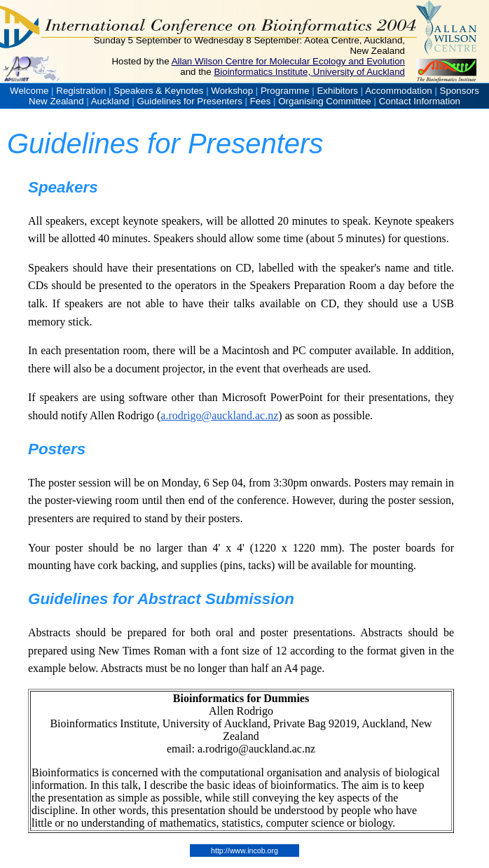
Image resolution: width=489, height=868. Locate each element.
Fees (261, 101)
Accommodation (399, 91)
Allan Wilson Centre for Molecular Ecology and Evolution (288, 61)
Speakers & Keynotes (158, 91)
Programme (285, 91)
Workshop (232, 91)
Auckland (110, 101)
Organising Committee (325, 101)
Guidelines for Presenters (189, 101)
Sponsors (460, 91)
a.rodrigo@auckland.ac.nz (219, 415)
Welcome (29, 91)
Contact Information (420, 101)
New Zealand (56, 101)
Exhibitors (337, 91)
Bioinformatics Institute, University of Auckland (309, 72)
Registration (81, 91)
